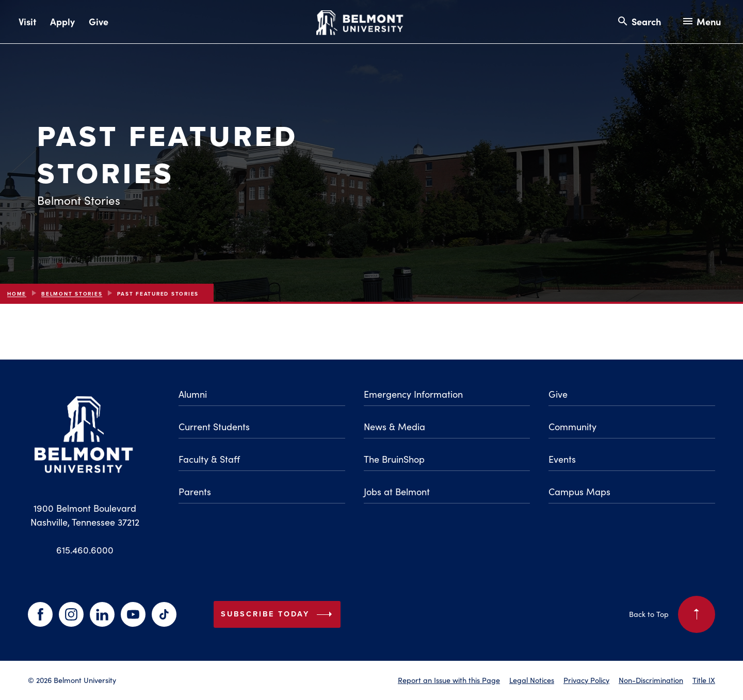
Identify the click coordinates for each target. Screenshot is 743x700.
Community (572, 427)
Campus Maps (579, 492)
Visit (27, 21)
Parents (195, 492)
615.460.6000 (85, 550)
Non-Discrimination (651, 680)
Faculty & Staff (209, 459)
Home (17, 294)
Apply (62, 21)
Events (562, 459)
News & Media (394, 427)
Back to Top (672, 614)
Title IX (704, 680)
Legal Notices (532, 680)
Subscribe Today (279, 614)
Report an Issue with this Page (449, 680)
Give (99, 21)
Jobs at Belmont (397, 492)
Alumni (193, 394)
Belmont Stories (72, 294)
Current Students (214, 427)
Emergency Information (413, 394)
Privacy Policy (586, 680)
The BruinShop (394, 459)
